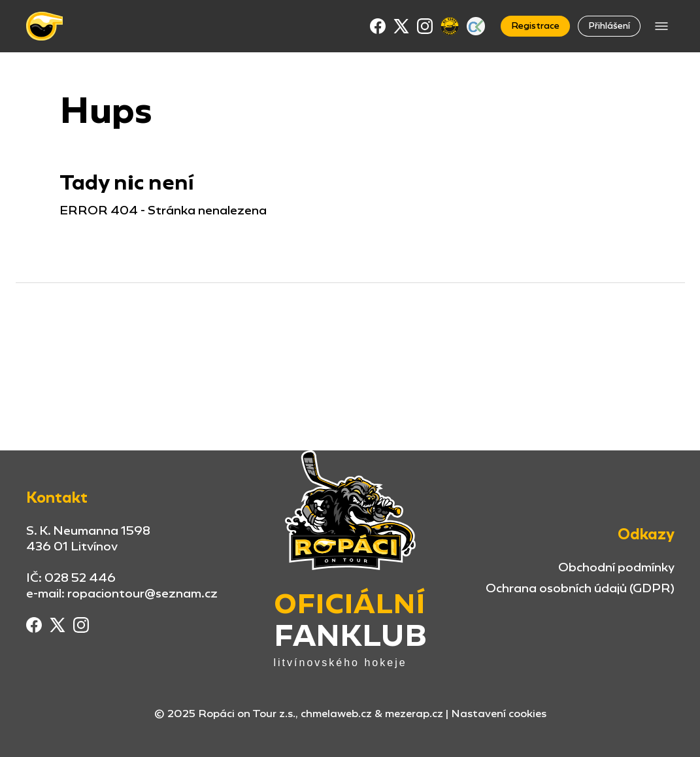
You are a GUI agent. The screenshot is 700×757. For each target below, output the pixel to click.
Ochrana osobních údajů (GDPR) (580, 588)
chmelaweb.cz (336, 714)
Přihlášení (609, 26)
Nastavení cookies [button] (499, 714)
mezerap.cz (414, 714)
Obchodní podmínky (616, 567)
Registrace (535, 26)
